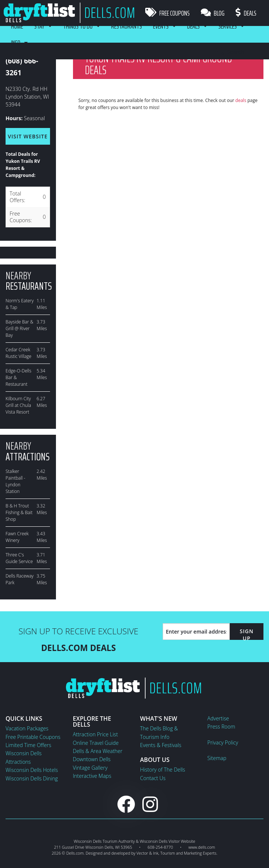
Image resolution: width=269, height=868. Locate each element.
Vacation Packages (27, 728)
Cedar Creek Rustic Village (19, 353)
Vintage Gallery (90, 768)
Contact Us (153, 778)
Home (17, 26)
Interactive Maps (92, 776)
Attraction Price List (96, 734)
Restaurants (127, 26)
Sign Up (247, 635)
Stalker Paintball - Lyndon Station (15, 481)
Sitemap (217, 758)
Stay (39, 26)
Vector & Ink (147, 853)
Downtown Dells (92, 759)
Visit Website (28, 136)
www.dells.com (202, 847)
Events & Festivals (161, 745)
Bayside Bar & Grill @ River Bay (19, 328)
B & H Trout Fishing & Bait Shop (19, 512)
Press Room (221, 726)
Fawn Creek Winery (17, 537)
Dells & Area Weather (98, 751)
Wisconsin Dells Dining (32, 778)
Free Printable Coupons (33, 737)
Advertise (218, 718)
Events (161, 26)
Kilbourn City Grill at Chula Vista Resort (18, 405)
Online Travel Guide (96, 743)
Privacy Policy (223, 742)
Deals (246, 13)
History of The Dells (163, 770)
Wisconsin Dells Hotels (32, 770)
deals (241, 100)
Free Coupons (167, 13)
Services (228, 26)
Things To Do (78, 26)
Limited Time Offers (28, 745)
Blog (213, 13)
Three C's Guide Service (19, 558)
